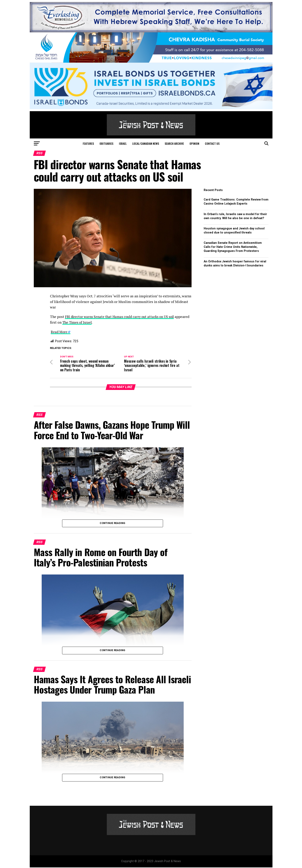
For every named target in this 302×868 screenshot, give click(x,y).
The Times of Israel (94, 322)
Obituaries (106, 143)
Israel (123, 143)
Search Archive (174, 143)
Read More (59, 332)
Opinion (194, 143)
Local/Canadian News (146, 143)
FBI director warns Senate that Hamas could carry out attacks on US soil (123, 317)
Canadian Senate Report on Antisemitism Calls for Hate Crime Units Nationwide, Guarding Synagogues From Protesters (233, 247)
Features (88, 143)
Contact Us (212, 143)
